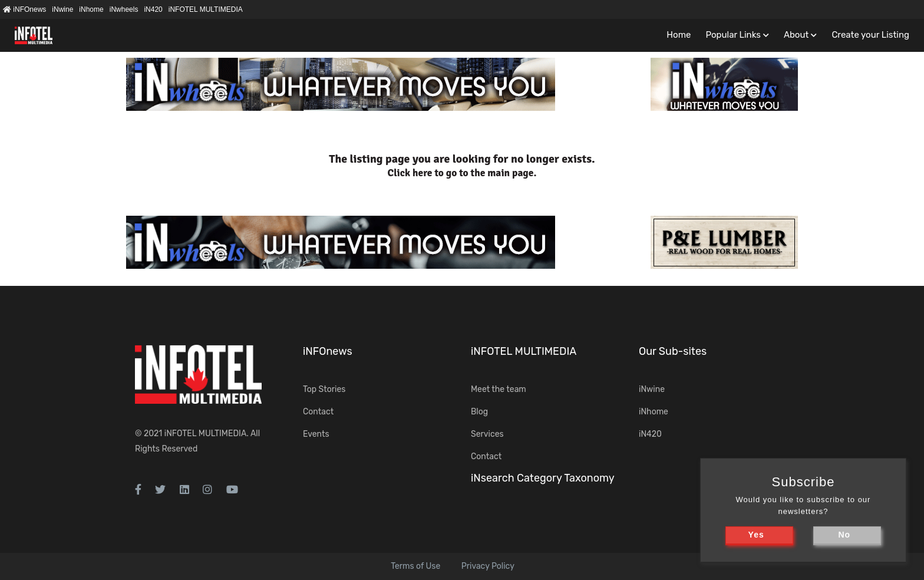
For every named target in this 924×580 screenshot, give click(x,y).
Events (316, 434)
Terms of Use (415, 566)
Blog (479, 412)
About (796, 35)
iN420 (153, 9)
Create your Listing (870, 35)
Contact (318, 412)
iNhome (91, 9)
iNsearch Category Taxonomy (543, 478)
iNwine (62, 9)
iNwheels (124, 9)
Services (487, 434)
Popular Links (733, 35)
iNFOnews (24, 9)
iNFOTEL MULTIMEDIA (206, 9)
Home (679, 35)
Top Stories (324, 389)
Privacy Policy (488, 566)
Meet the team (499, 389)
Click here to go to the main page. (462, 173)
